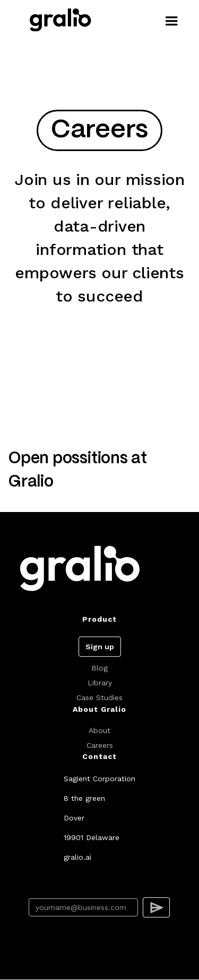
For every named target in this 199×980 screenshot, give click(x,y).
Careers (100, 745)
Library (100, 683)
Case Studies (99, 698)
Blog (99, 668)
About (99, 730)
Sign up (100, 647)
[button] (171, 21)
